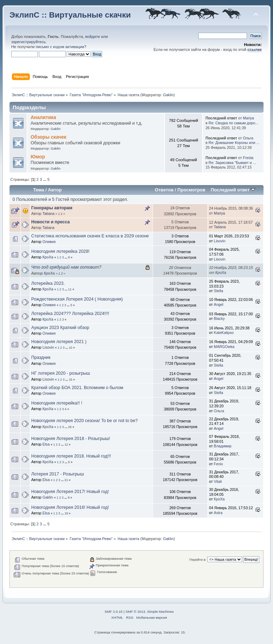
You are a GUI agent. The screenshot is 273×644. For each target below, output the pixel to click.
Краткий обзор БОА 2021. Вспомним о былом (77, 388)
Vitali (218, 481)
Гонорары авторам (52, 208)
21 (66, 480)
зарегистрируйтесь (28, 42)
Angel (218, 304)
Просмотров (192, 190)
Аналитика (43, 117)
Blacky (219, 318)
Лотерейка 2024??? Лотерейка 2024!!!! (70, 314)
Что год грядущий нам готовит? (66, 267)
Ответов (164, 190)
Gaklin (168, 95)
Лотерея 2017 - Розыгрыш (58, 474)
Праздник (41, 357)
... (45, 179)
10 (71, 348)
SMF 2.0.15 (114, 612)
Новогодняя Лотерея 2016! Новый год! (70, 507)
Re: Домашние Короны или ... (234, 143)
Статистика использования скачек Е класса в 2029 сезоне (90, 236)
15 (71, 380)
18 (66, 513)
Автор (55, 190)
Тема (39, 190)
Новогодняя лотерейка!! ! (57, 403)
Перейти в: (198, 560)
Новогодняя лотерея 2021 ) (59, 342)
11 (70, 289)
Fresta (248, 158)
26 (70, 427)
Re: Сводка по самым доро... (233, 123)
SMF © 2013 (135, 612)
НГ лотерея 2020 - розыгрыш (61, 373)
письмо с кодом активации (60, 47)
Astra (218, 513)
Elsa (46, 444)
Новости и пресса (51, 222)
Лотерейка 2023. (48, 283)
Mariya (248, 118)
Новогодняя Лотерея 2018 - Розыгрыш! (71, 439)
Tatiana (48, 213)
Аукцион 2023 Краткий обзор (60, 328)
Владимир (222, 446)
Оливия (49, 242)
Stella (218, 291)
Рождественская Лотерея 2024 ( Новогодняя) (77, 299)
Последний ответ (233, 190)
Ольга (248, 138)
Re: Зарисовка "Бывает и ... (232, 163)
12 (66, 445)
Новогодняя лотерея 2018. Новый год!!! (71, 456)
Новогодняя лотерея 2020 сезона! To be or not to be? (84, 421)
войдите (93, 37)
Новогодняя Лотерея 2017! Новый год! (70, 492)
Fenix (218, 464)
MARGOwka (224, 347)
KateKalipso (224, 333)
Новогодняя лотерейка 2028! (60, 251)
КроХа (48, 257)
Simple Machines (160, 612)
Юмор (38, 157)
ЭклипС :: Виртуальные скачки (70, 15)
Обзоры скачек (48, 137)
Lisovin (219, 241)
